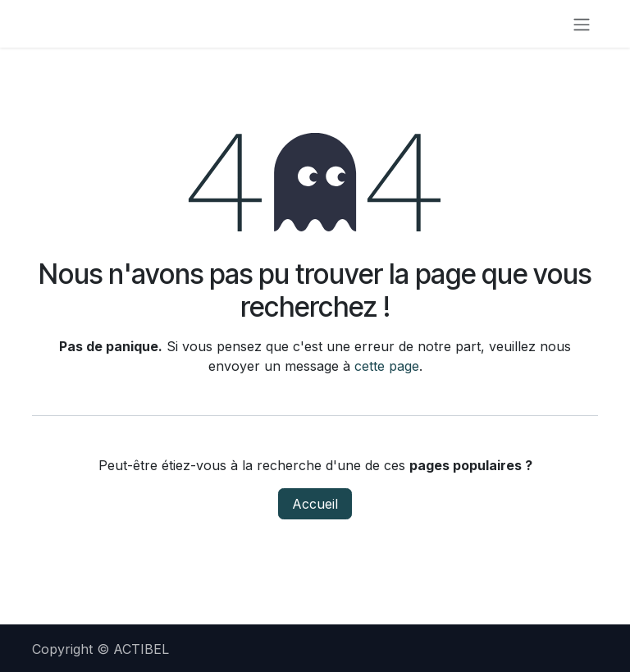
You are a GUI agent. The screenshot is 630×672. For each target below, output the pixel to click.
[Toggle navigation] (582, 24)
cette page (387, 366)
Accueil (315, 504)
